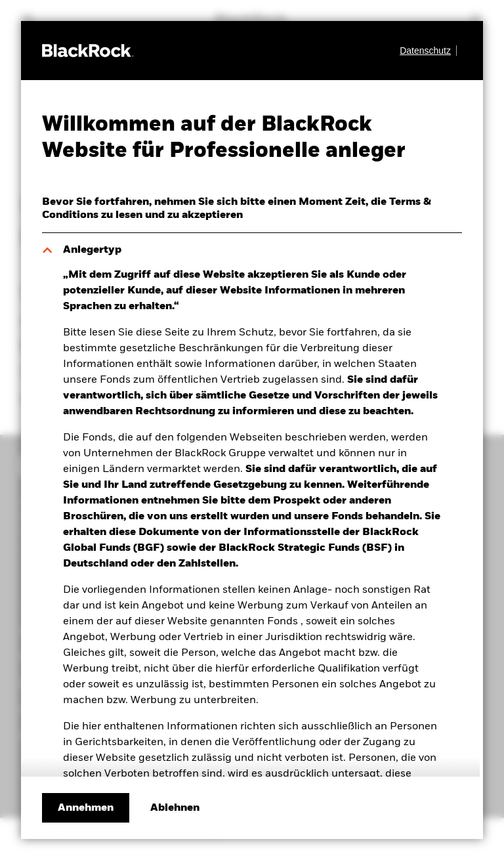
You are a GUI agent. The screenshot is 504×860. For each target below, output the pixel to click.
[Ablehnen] (175, 808)
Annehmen (86, 808)
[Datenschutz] (428, 51)
